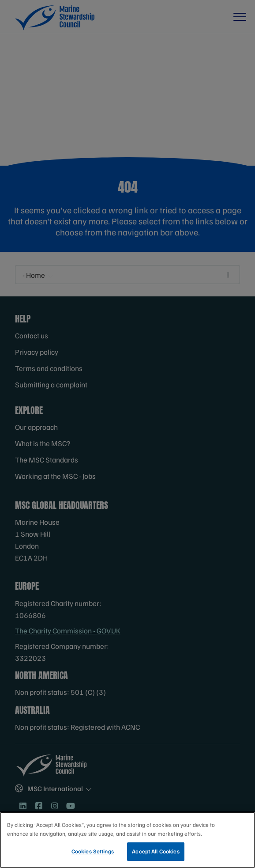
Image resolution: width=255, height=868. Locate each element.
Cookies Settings (93, 853)
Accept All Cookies (156, 853)
